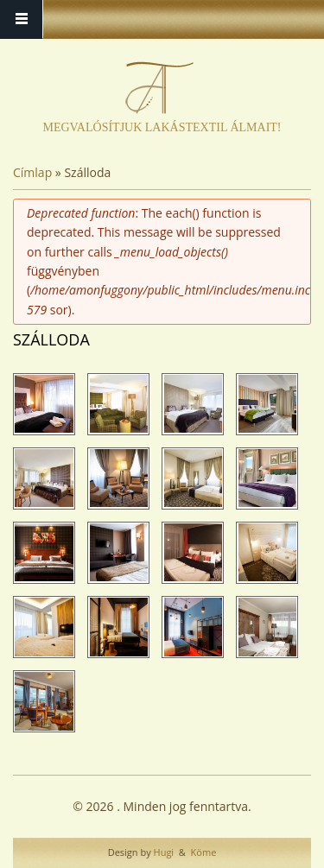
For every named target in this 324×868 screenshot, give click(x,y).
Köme (203, 852)
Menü (22, 19)
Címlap (32, 172)
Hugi (162, 852)
